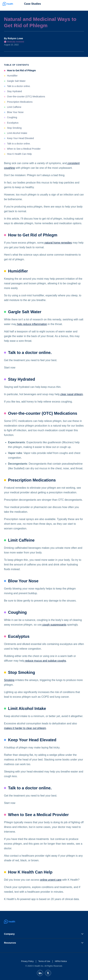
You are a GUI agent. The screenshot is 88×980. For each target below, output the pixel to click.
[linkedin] (40, 973)
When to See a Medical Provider (24, 149)
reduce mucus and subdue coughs (45, 661)
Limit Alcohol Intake (17, 133)
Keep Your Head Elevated (20, 138)
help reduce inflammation (32, 324)
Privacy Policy (27, 961)
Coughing (12, 117)
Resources (44, 943)
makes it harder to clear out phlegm (25, 728)
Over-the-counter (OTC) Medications (26, 96)
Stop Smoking (14, 128)
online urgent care (51, 880)
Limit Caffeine (14, 107)
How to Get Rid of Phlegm (21, 70)
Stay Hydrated (14, 91)
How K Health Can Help (19, 154)
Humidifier (12, 76)
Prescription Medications (20, 102)
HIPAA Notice (61, 961)
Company (44, 934)
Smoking (9, 680)
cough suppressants (54, 625)
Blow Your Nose (15, 112)
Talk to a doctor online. (19, 86)
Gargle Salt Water (16, 81)
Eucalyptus (13, 123)
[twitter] (48, 973)
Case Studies (32, 4)
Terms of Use (44, 961)
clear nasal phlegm (71, 394)
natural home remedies (58, 243)
